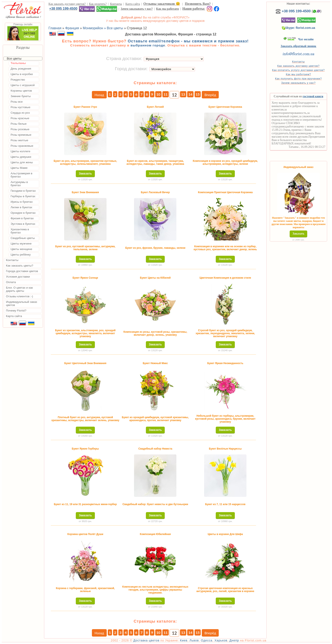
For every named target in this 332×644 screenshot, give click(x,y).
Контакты (116, 4)
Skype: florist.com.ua (299, 28)
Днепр (234, 640)
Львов (194, 640)
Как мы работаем (167, 9)
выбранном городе (148, 45)
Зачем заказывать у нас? (137, 9)
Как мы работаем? (298, 74)
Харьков (221, 640)
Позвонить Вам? (198, 4)
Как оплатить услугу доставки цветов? (298, 70)
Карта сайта (133, 4)
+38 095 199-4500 (63, 8)
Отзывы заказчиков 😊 (162, 4)
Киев (184, 640)
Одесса (207, 640)
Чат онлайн (298, 39)
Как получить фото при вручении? (298, 79)
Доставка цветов (146, 640)
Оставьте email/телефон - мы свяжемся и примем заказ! (188, 41)
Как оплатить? (98, 4)
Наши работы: (194, 9)
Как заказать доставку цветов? (67, 4)
